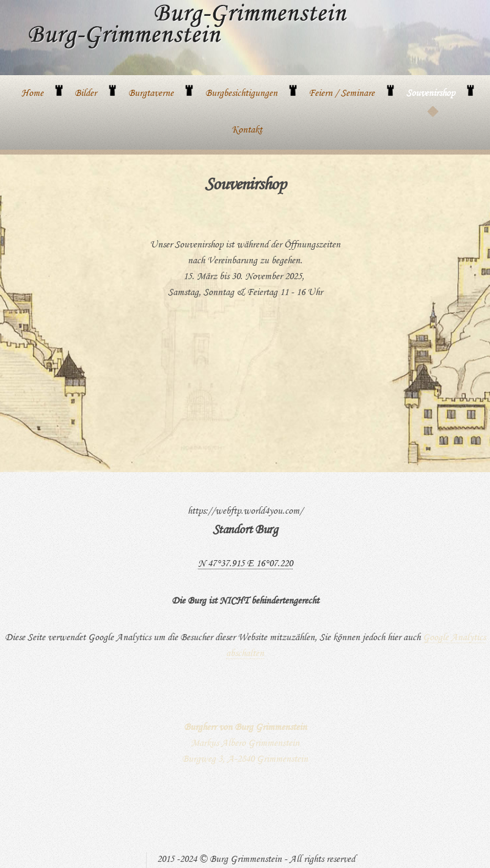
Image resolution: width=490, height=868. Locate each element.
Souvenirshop (430, 94)
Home (32, 94)
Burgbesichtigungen (241, 94)
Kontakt (247, 131)
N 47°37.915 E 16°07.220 (245, 564)
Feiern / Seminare (342, 94)
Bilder (86, 94)
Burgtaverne (151, 94)
